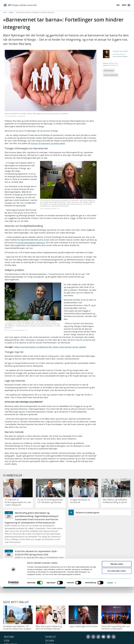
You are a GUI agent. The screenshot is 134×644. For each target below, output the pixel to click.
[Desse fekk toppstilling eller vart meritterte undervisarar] (116, 599)
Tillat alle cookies (117, 621)
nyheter (11, 12)
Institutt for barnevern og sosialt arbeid (48, 143)
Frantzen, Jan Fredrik (120, 51)
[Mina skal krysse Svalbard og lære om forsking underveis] (51, 599)
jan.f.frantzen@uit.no (119, 54)
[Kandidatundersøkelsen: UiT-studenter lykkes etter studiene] (18, 599)
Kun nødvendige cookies (117, 628)
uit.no (5, 12)
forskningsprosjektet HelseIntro (31, 234)
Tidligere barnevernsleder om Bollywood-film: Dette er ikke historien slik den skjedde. (50, 328)
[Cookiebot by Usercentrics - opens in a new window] (13, 640)
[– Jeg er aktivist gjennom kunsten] (83, 598)
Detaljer (110, 640)
